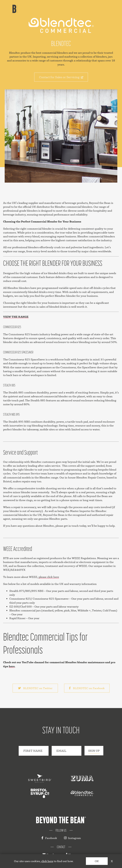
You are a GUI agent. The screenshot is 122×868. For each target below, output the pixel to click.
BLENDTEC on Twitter (35, 688)
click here (47, 861)
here (12, 666)
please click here (49, 577)
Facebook (49, 838)
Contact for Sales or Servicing (61, 77)
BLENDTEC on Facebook (87, 688)
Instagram (72, 838)
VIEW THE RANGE (16, 317)
